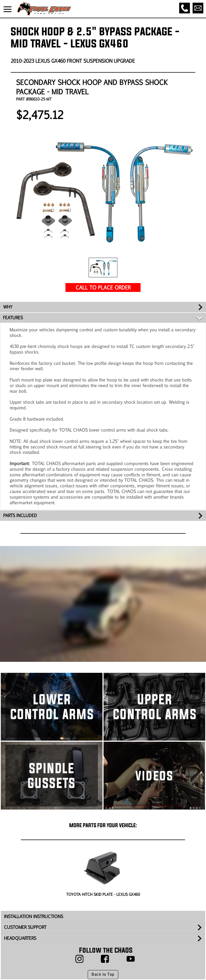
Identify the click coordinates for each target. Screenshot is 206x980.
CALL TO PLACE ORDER (103, 287)
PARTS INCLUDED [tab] (20, 515)
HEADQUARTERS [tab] (20, 938)
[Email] (198, 8)
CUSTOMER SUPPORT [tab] (25, 927)
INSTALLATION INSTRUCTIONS (34, 916)
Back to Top (103, 975)
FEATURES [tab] (13, 318)
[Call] (185, 8)
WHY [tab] (8, 307)
